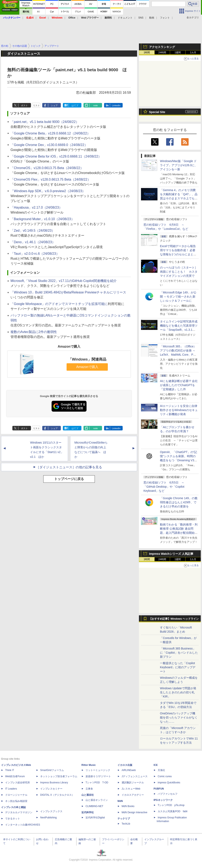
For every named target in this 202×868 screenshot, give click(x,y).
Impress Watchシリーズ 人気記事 (171, 554)
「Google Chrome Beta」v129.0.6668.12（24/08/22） (50, 133)
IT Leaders (11, 789)
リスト (36, 105)
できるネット (13, 819)
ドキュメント (125, 18)
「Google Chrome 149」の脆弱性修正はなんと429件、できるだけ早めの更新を (179, 502)
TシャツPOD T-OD (97, 783)
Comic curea (165, 776)
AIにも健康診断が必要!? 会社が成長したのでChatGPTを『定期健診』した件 (179, 385)
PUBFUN (159, 789)
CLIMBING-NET (94, 806)
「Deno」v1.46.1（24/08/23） (33, 242)
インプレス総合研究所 (18, 783)
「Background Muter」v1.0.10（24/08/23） (42, 219)
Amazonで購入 (87, 367)
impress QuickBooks (169, 783)
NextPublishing (48, 818)
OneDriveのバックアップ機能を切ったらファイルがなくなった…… (179, 717)
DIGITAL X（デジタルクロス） (57, 795)
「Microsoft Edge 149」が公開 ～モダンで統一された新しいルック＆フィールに (178, 297)
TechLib (126, 824)
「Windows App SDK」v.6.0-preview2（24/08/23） (48, 191)
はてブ (75, 105)
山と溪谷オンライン (97, 800)
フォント (165, 18)
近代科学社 (88, 812)
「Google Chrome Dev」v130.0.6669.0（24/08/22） (49, 145)
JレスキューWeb (131, 789)
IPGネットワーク (163, 800)
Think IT (10, 770)
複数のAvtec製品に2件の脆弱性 (34, 332)
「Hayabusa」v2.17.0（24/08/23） (36, 207)
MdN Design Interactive (134, 812)
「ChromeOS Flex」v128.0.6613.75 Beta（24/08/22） (51, 179)
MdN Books (128, 806)
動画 (152, 18)
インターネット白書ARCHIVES (23, 825)
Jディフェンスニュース (135, 776)
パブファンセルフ (168, 794)
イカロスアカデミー (133, 795)
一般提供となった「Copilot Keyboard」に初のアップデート (178, 667)
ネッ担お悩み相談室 (16, 801)
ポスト (24, 105)
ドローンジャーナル (16, 795)
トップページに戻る (69, 479)
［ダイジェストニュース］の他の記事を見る (69, 467)
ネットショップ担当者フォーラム (59, 776)
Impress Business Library (54, 783)
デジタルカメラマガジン (19, 812)
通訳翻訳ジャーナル (133, 783)
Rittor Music (89, 765)
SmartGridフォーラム (52, 770)
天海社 (161, 770)
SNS (141, 18)
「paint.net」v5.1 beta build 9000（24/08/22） (45, 122)
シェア (54, 105)
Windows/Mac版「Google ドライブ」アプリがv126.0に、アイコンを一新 (179, 165)
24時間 (162, 53)
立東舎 (89, 789)
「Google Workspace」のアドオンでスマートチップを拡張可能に (59, 304)
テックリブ (124, 819)
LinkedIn (116, 105)
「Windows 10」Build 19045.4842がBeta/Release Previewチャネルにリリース (68, 292)
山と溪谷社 (88, 795)
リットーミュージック (98, 770)
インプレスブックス (51, 811)
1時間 (147, 53)
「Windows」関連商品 (87, 359)
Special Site (157, 112)
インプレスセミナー (51, 789)
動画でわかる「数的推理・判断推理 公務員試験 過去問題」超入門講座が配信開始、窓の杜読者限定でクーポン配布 (179, 533)
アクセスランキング (162, 47)
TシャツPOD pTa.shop (171, 805)
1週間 (178, 53)
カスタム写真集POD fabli (173, 811)
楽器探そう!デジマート (98, 776)
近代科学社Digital (95, 818)
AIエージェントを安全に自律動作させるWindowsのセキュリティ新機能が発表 (179, 410)
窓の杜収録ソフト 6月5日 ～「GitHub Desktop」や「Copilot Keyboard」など (164, 487)
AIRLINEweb (129, 770)
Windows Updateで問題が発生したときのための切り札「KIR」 (178, 692)
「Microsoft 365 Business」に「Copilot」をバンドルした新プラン (179, 653)
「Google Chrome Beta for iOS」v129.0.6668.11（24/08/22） (56, 156)
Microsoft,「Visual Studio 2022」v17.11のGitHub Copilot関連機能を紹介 (64, 281)
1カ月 (193, 53)
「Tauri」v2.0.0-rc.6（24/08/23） (35, 254)
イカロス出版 (125, 765)
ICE (156, 765)
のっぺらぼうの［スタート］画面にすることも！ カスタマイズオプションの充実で (179, 272)
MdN (120, 801)
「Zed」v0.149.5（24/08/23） (33, 231)
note (96, 105)
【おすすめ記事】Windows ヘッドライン (174, 619)
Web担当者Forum (15, 776)
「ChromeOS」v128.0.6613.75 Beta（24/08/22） (47, 168)
